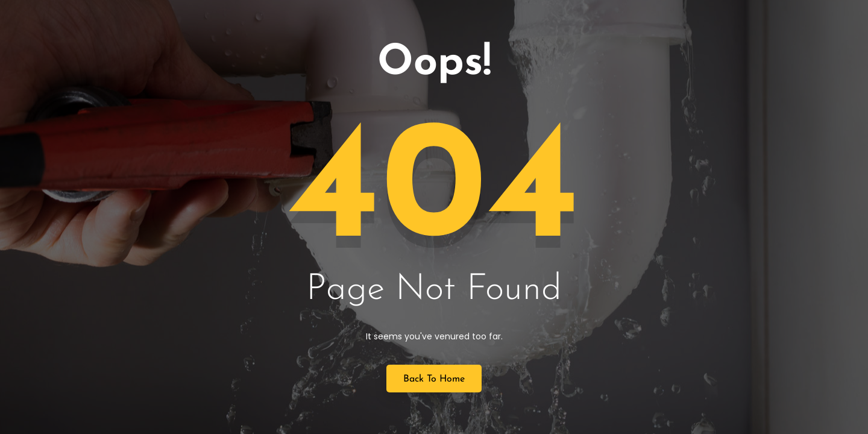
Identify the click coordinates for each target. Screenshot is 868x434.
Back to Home (434, 379)
